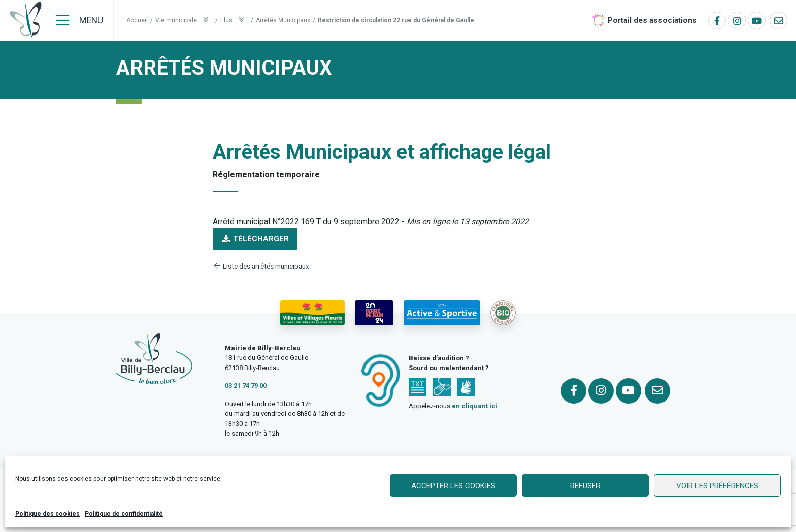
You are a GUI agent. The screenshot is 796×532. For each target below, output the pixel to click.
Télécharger (255, 239)
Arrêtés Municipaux (283, 20)
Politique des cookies (47, 514)
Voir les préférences (717, 486)
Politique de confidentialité (124, 514)
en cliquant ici (475, 406)
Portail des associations (652, 20)
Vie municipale (184, 20)
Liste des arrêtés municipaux (261, 266)
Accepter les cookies (453, 486)
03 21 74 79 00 (246, 386)
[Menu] (79, 20)
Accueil (137, 20)
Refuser (585, 486)
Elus (234, 20)
